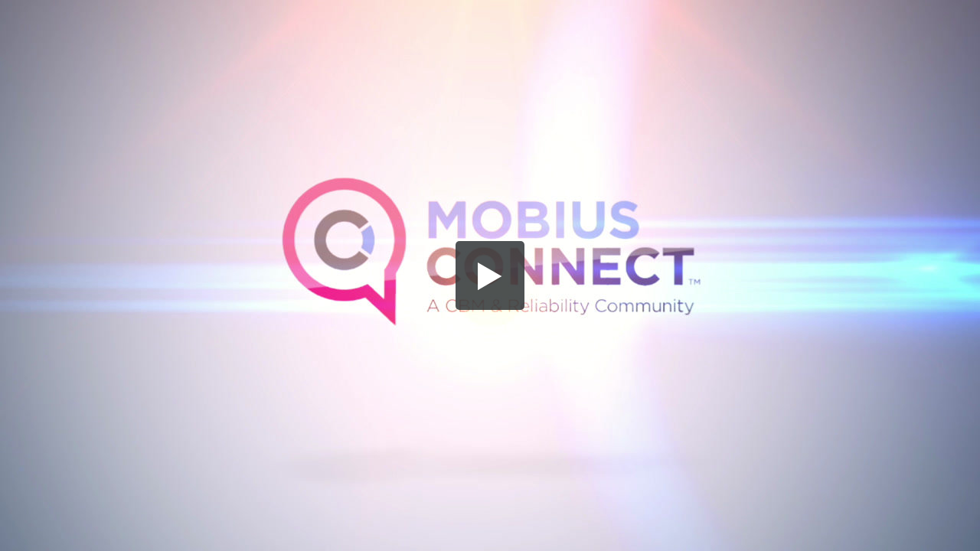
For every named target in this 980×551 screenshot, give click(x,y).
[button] (490, 275)
